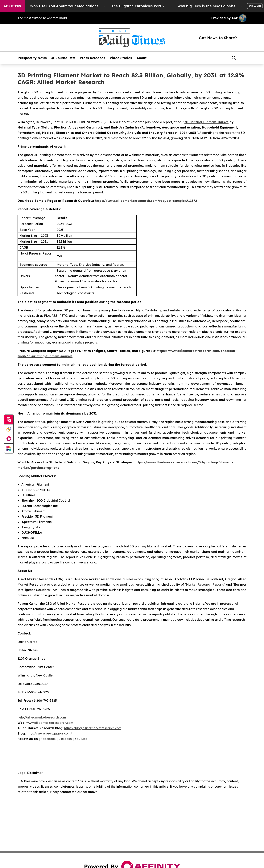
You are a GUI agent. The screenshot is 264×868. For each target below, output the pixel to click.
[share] (244, 58)
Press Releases (92, 58)
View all (255, 6)
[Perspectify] (9, 429)
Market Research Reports (205, 584)
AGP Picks (12, 6)
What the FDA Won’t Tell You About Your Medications (55, 6)
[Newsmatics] (9, 448)
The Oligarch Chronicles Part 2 (141, 6)
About (142, 58)
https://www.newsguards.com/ (49, 733)
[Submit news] (9, 420)
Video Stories (121, 58)
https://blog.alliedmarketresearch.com (93, 728)
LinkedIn (65, 739)
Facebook (48, 739)
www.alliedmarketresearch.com (50, 723)
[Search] (234, 58)
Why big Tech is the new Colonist (210, 6)
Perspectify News (32, 58)
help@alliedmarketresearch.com (42, 717)
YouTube (81, 739)
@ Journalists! (63, 58)
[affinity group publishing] (9, 439)
